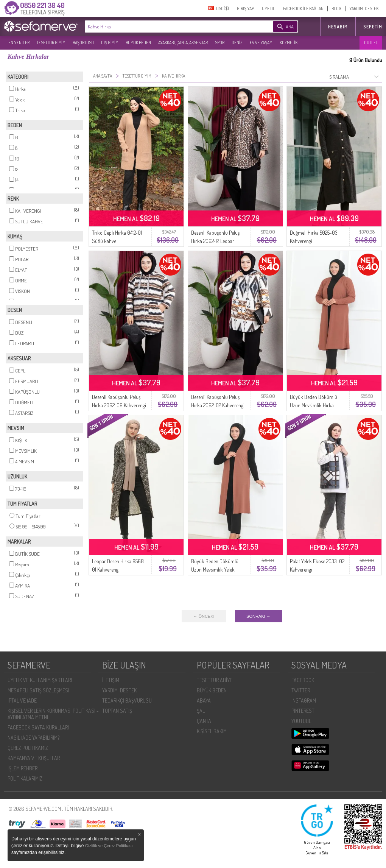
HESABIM (338, 27)
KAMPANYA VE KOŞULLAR (34, 758)
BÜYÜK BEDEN (138, 43)
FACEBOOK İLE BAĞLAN (303, 9)
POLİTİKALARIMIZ (25, 778)
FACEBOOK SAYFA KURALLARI (38, 727)
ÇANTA (204, 721)
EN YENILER (19, 43)
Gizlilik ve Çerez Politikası (109, 846)
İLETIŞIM (111, 680)
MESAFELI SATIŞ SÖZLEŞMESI (38, 690)
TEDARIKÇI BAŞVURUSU (127, 700)
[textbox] (167, 26)
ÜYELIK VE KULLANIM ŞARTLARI (40, 680)
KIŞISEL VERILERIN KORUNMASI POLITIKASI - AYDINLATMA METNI (53, 714)
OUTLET (371, 43)
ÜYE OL (268, 9)
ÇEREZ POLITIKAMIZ (28, 748)
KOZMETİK (289, 43)
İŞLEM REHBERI (23, 768)
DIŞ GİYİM (110, 43)
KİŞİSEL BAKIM (212, 731)
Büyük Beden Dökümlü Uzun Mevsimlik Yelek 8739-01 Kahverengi (215, 570)
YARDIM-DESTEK (364, 9)
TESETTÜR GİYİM (51, 43)
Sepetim (373, 27)
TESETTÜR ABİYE (215, 680)
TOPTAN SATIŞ (117, 711)
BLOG (336, 9)
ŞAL (201, 711)
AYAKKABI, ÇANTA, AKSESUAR (183, 43)
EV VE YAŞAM (261, 43)
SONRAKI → (258, 616)
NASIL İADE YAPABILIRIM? (33, 738)
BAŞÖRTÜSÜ (83, 43)
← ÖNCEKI (204, 616)
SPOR (220, 43)
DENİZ (237, 43)
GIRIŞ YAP (245, 9)
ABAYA (204, 700)
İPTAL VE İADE (22, 700)
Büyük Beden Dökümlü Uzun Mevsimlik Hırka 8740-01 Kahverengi (314, 405)
